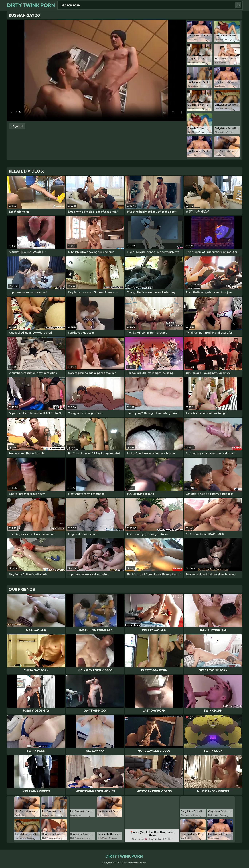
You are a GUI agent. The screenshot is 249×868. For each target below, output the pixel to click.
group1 (19, 126)
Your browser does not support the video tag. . (96, 71)
